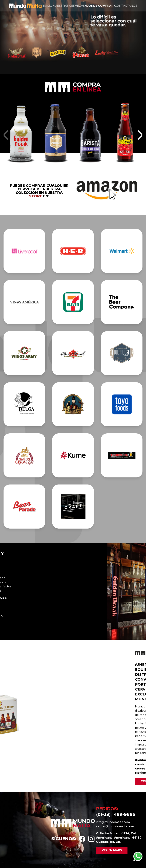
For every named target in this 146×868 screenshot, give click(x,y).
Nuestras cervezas (69, 6)
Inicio (48, 6)
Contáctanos (126, 6)
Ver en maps (112, 850)
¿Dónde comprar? (100, 6)
